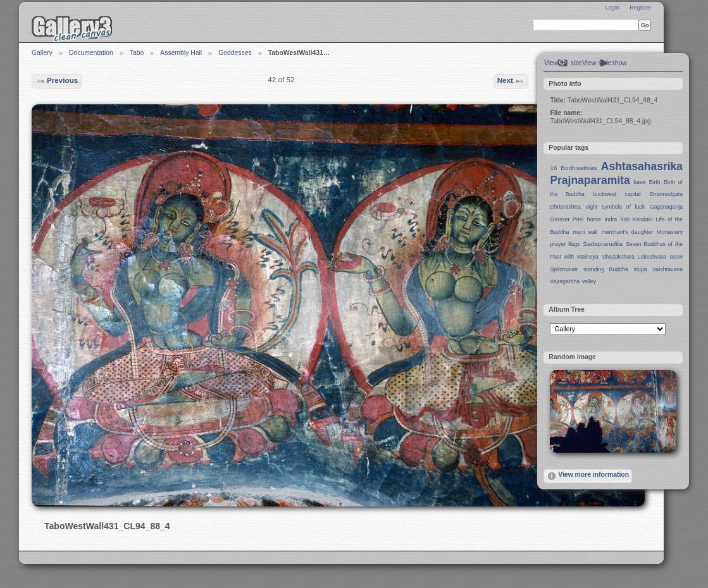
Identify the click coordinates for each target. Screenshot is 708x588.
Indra (611, 219)
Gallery (42, 53)
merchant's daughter (627, 232)
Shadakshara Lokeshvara (634, 257)
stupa (640, 269)
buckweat (605, 194)
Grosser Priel (567, 219)
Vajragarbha (565, 281)
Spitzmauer (564, 269)
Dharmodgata (666, 194)
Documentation (91, 53)
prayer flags (565, 244)
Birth (655, 182)
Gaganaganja (666, 207)
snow (676, 257)
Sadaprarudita (603, 244)
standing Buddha (606, 269)
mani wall (586, 232)
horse (594, 219)
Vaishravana (668, 269)
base (639, 182)
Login (612, 8)
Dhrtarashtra (565, 207)
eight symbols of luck (615, 207)
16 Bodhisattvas (573, 168)
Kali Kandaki (637, 219)
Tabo (137, 53)
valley (589, 281)
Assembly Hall (181, 53)
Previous (57, 81)
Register (640, 8)
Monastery (670, 232)
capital (633, 194)
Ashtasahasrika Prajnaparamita (616, 173)
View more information (588, 476)
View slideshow (605, 63)
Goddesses (235, 53)
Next (511, 81)
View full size (563, 63)
